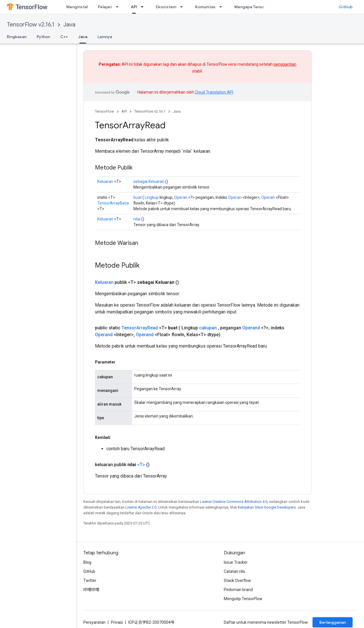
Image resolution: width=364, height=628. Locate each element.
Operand (251, 328)
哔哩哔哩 (91, 590)
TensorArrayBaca (113, 203)
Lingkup (152, 197)
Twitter (90, 581)
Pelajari (105, 7)
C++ (64, 37)
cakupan (208, 328)
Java (69, 25)
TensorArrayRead (140, 328)
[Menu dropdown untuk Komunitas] (222, 7)
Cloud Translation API (214, 92)
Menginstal (77, 7)
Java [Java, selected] (83, 37)
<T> (141, 465)
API (124, 111)
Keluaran (105, 181)
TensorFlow (105, 111)
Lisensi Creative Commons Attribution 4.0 (234, 502)
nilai (137, 219)
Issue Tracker (236, 562)
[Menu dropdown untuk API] (144, 7)
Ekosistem (166, 7)
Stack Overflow (237, 581)
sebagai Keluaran (149, 181)
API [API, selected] (134, 7)
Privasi (117, 622)
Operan (181, 197)
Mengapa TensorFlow (255, 7)
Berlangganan (333, 622)
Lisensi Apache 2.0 (141, 507)
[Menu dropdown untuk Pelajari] (119, 7)
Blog (87, 562)
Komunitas (205, 7)
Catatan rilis (234, 571)
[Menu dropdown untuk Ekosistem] (183, 7)
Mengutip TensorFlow (243, 599)
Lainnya (105, 37)
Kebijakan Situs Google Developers (267, 507)
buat (137, 197)
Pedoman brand (238, 590)
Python (43, 37)
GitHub (346, 7)
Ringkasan (17, 37)
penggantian (285, 64)
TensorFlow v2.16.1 (31, 25)
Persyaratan (94, 622)
